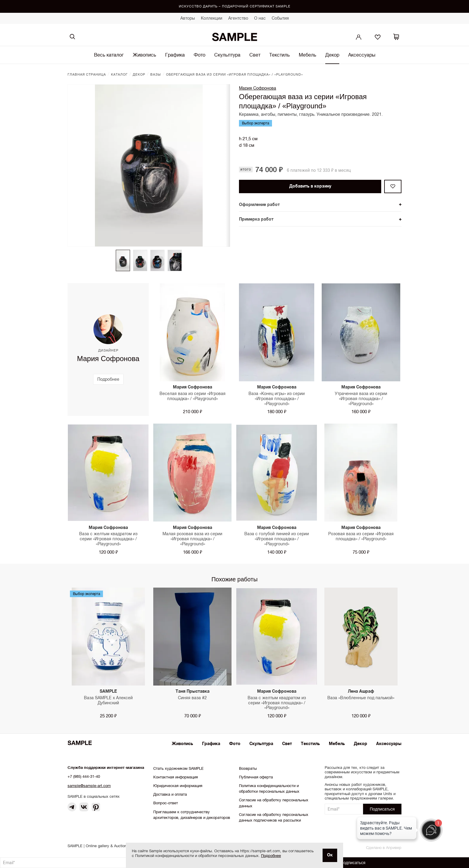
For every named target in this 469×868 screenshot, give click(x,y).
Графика (175, 55)
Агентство (238, 18)
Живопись (144, 55)
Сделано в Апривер (384, 848)
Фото (200, 55)
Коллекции (212, 18)
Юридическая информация (178, 786)
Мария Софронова (258, 88)
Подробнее (271, 856)
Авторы (188, 18)
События (280, 18)
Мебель (308, 55)
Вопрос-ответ (166, 803)
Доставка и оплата (170, 794)
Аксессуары (362, 55)
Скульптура (227, 55)
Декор (332, 55)
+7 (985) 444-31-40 (84, 776)
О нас (260, 18)
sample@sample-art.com (89, 786)
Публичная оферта (256, 777)
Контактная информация (176, 777)
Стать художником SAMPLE (178, 768)
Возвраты (248, 768)
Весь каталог (109, 55)
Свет (255, 55)
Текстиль (280, 55)
